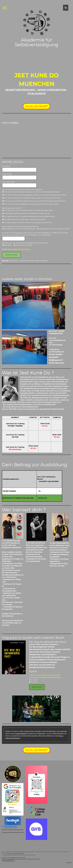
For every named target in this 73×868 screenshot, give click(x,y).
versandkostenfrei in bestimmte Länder (47, 675)
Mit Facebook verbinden (9, 827)
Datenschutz (23, 859)
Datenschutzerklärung (22, 249)
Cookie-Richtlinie (21, 734)
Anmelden (69, 862)
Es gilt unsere (16, 249)
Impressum (4, 857)
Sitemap (38, 859)
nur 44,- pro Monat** (36, 106)
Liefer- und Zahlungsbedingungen (15, 853)
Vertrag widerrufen (8, 861)
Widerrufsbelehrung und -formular (17, 857)
